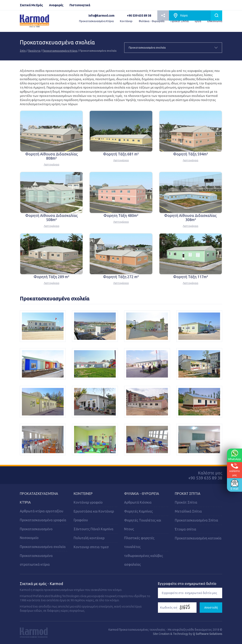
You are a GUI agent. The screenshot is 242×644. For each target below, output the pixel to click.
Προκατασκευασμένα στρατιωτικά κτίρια (36, 560)
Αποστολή (211, 608)
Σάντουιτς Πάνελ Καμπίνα (93, 529)
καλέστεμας (235, 470)
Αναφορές (56, 5)
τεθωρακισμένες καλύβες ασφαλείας (144, 560)
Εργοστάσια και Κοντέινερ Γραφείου (94, 516)
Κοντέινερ (126, 21)
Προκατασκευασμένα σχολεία (43, 547)
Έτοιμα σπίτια (185, 529)
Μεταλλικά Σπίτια (188, 511)
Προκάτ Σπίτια (180, 21)
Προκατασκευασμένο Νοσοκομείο (36, 533)
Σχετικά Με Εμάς (31, 5)
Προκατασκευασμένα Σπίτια (196, 520)
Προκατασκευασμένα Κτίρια (96, 21)
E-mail (234, 485)
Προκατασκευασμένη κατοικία (198, 538)
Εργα (198, 21)
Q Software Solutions (207, 634)
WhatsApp (234, 455)
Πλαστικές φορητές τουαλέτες (139, 542)
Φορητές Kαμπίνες (138, 511)
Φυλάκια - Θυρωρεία (152, 21)
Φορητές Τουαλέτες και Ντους (143, 525)
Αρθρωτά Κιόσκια (138, 502)
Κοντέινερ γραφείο (88, 502)
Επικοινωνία (215, 21)
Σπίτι (23, 51)
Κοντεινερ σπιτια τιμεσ (91, 547)
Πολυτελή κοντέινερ (89, 538)
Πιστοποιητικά (80, 5)
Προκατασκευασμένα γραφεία (43, 520)
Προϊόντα (34, 51)
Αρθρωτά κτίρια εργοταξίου (42, 511)
